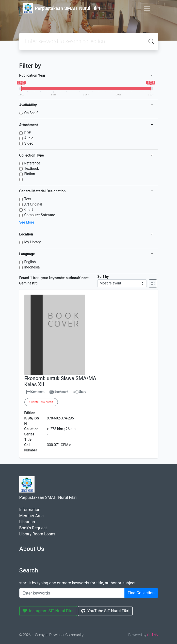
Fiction (30, 174)
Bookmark (61, 392)
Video (29, 143)
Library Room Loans (37, 534)
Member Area (31, 516)
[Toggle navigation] (147, 8)
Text (28, 199)
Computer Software (40, 215)
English (30, 262)
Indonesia (32, 267)
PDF (28, 133)
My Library (33, 242)
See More (27, 222)
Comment (36, 392)
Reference (32, 163)
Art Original (33, 204)
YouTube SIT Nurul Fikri (105, 611)
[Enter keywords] (72, 593)
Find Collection (141, 593)
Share (80, 392)
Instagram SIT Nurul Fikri (48, 611)
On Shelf (31, 113)
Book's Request (33, 528)
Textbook (32, 168)
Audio (29, 138)
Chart (29, 210)
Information (30, 510)
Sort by (103, 277)
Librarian (27, 522)
